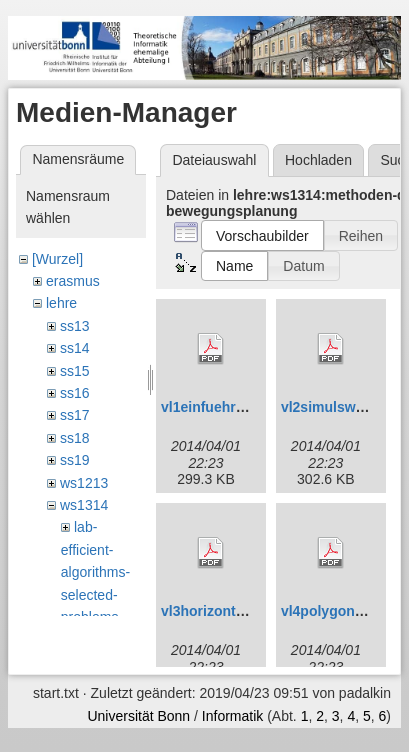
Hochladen (318, 160)
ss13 (75, 326)
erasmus (73, 281)
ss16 (75, 393)
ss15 (75, 371)
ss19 (75, 460)
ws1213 (84, 483)
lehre (61, 303)
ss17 (75, 415)
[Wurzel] (57, 259)
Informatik (232, 726)
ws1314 (84, 505)
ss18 (75, 438)
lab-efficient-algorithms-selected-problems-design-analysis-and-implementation (102, 616)
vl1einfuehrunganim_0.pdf (248, 407)
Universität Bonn (138, 726)
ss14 (75, 348)
